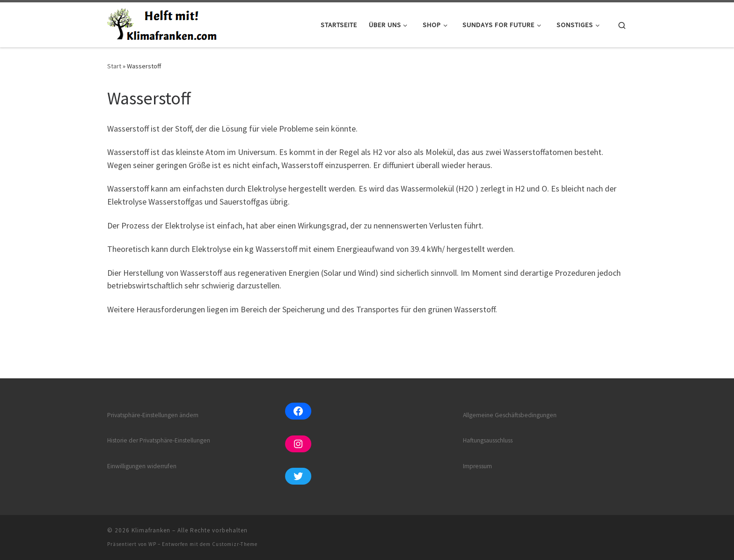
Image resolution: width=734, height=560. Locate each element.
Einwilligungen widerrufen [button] (142, 466)
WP (152, 544)
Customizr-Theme (235, 544)
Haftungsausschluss (488, 440)
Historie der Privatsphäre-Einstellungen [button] (159, 440)
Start (114, 66)
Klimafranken (151, 530)
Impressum (477, 466)
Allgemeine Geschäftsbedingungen (510, 415)
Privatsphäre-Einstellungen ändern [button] (153, 415)
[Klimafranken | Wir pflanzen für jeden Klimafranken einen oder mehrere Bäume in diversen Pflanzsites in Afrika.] (164, 23)
